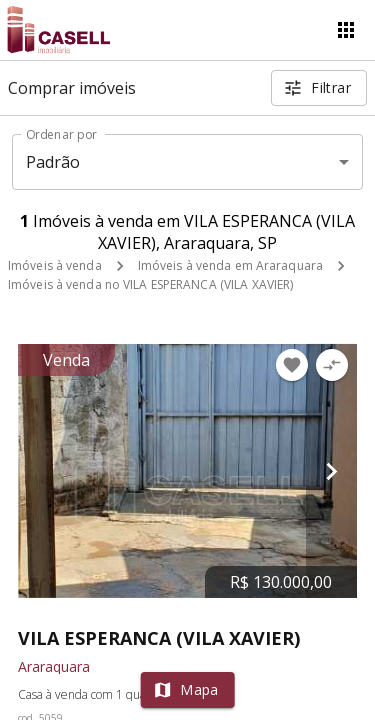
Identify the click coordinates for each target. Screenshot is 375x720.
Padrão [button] (53, 162)
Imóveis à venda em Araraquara (230, 265)
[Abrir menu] (346, 30)
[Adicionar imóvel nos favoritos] (292, 365)
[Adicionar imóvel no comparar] (332, 365)
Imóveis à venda (55, 265)
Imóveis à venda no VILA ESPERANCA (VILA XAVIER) (150, 284)
